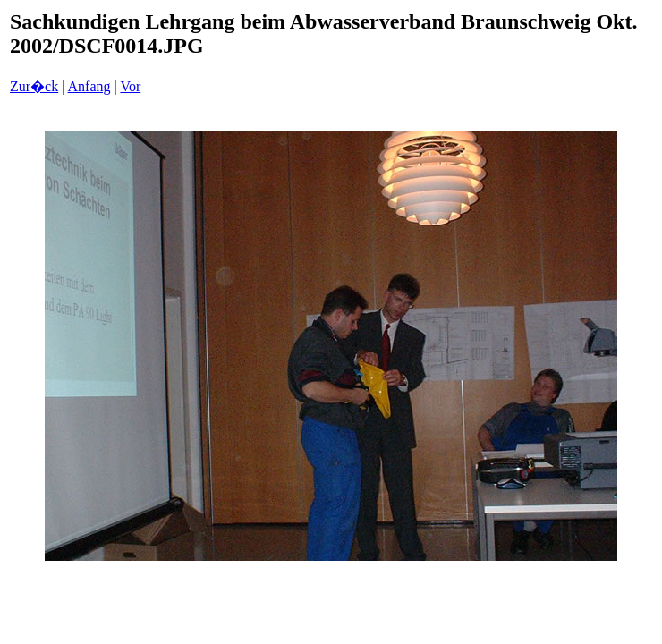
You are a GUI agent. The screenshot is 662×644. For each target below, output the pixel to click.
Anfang (89, 86)
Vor (130, 86)
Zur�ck (34, 86)
